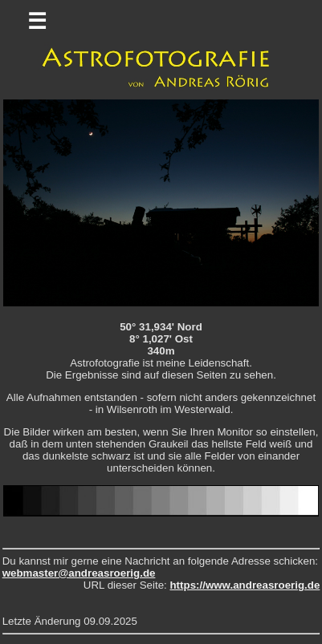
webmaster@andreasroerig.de (79, 573)
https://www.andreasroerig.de (245, 585)
